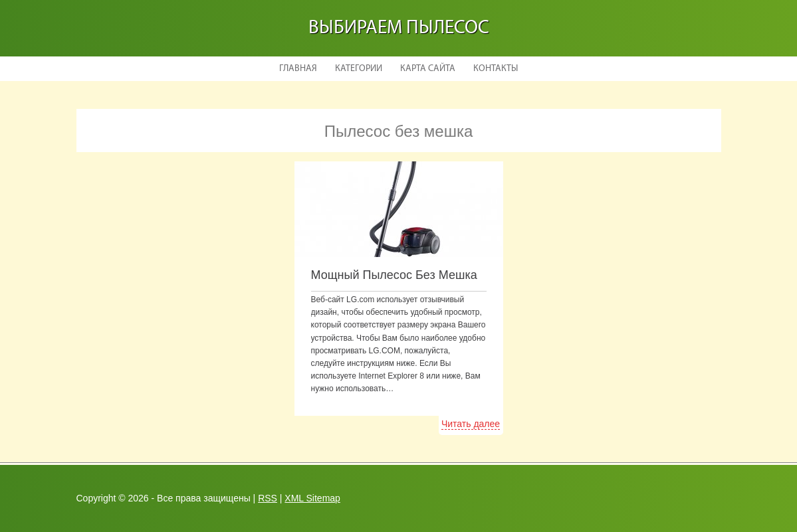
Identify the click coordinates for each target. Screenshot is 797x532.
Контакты (496, 69)
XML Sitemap (312, 498)
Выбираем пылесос (399, 28)
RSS (268, 498)
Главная (298, 69)
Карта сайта (428, 69)
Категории (359, 69)
